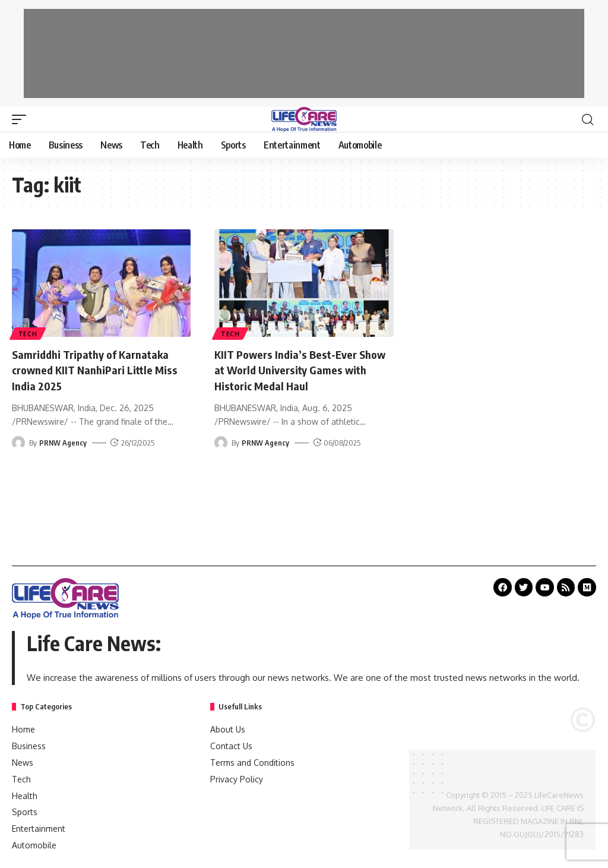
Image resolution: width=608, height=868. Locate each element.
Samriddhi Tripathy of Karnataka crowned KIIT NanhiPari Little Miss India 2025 (96, 369)
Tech (28, 333)
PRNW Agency (63, 441)
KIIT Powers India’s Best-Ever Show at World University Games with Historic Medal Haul (299, 369)
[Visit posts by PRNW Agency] (18, 441)
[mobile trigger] (22, 119)
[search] (587, 119)
